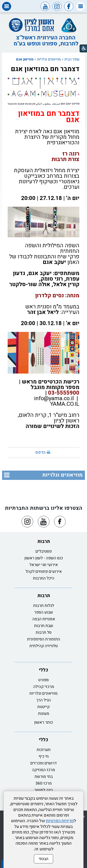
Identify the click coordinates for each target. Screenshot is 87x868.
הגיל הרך (44, 700)
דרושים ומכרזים (44, 763)
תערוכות (44, 750)
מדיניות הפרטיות (60, 821)
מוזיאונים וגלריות (49, 59)
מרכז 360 (44, 783)
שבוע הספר (43, 612)
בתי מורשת (44, 777)
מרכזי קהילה (44, 687)
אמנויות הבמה (44, 619)
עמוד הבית (72, 59)
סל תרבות (44, 632)
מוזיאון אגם (25, 59)
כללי (43, 670)
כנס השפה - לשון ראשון (44, 558)
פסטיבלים (44, 551)
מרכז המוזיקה (43, 770)
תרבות (44, 541)
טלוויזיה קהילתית (44, 646)
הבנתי (43, 859)
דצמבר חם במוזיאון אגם (45, 69)
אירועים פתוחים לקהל (44, 572)
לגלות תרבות (44, 606)
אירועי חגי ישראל (44, 565)
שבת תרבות (44, 626)
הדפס (40, 452)
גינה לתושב (43, 790)
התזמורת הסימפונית (44, 639)
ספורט (43, 680)
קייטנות (43, 707)
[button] (81, 6)
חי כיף (44, 756)
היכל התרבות (44, 578)
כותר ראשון (43, 722)
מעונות (44, 714)
